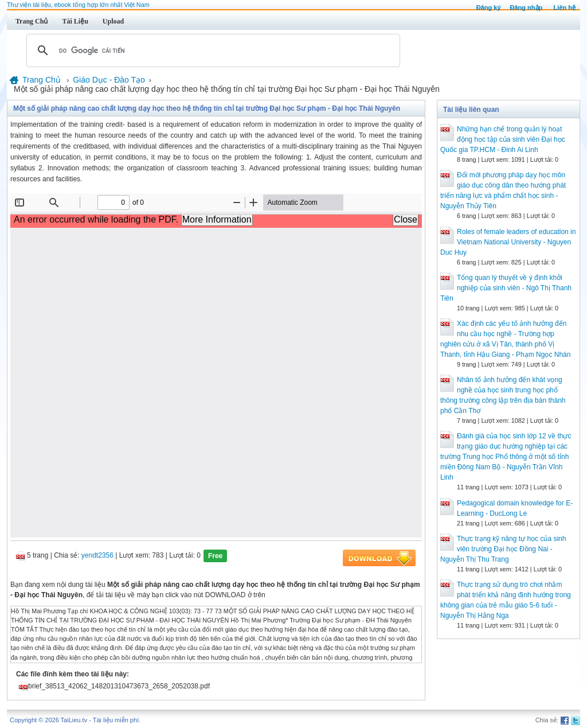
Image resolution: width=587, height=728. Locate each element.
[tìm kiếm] (212, 50)
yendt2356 (97, 555)
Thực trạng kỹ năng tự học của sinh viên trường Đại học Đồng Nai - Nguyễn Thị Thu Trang (503, 549)
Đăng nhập (527, 7)
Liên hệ (565, 7)
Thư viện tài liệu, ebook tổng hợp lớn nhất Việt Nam (78, 5)
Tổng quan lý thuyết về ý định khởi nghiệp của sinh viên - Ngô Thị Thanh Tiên (506, 288)
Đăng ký (489, 7)
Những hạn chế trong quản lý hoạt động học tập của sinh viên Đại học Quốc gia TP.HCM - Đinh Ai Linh (503, 139)
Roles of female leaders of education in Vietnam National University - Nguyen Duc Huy (508, 242)
